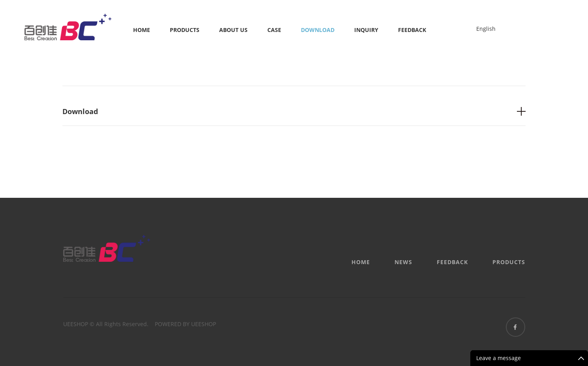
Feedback (412, 30)
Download (318, 30)
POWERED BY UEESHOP (185, 324)
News (403, 262)
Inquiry (366, 30)
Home (142, 30)
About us (233, 30)
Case (274, 30)
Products (185, 30)
